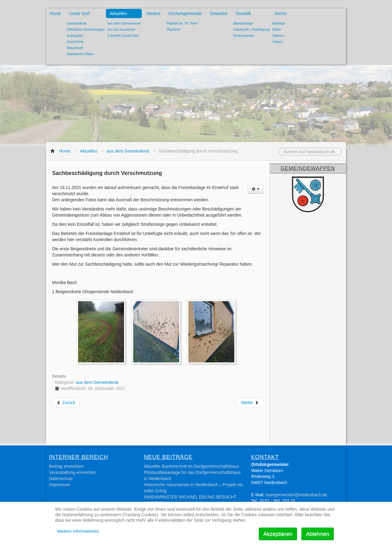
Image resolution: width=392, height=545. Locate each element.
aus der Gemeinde (121, 29)
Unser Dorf (79, 13)
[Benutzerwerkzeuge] (255, 189)
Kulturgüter (75, 36)
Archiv (281, 13)
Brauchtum (75, 48)
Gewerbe (219, 13)
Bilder (277, 29)
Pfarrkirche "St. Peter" (183, 23)
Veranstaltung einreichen (73, 472)
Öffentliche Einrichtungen (86, 29)
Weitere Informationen (78, 531)
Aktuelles (118, 13)
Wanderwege (243, 23)
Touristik (243, 13)
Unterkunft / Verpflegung (251, 29)
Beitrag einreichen (66, 466)
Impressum (60, 485)
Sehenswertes (244, 36)
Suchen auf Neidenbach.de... (271, 148)
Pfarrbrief (173, 29)
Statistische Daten (80, 54)
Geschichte (75, 42)
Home (55, 13)
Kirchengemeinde (185, 13)
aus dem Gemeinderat (124, 23)
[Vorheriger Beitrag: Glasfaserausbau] (66, 403)
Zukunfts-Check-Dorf (123, 36)
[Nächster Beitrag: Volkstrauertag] (250, 403)
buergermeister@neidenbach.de (296, 495)
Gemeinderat (77, 23)
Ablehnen (318, 534)
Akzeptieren (278, 534)
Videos (278, 42)
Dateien (278, 36)
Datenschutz (61, 479)
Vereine (153, 13)
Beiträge (279, 23)
